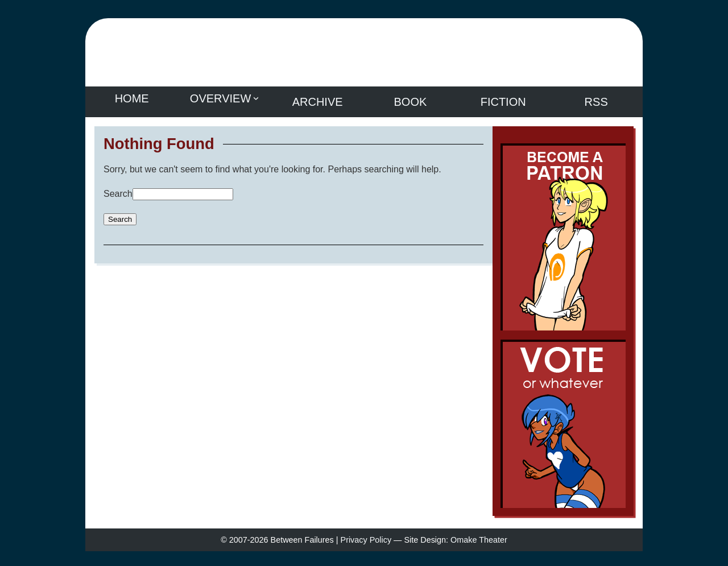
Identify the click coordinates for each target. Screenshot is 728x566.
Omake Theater (479, 546)
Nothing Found (159, 137)
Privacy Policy (366, 546)
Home (132, 98)
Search (118, 187)
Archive (318, 98)
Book (411, 98)
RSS (596, 98)
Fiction (503, 98)
